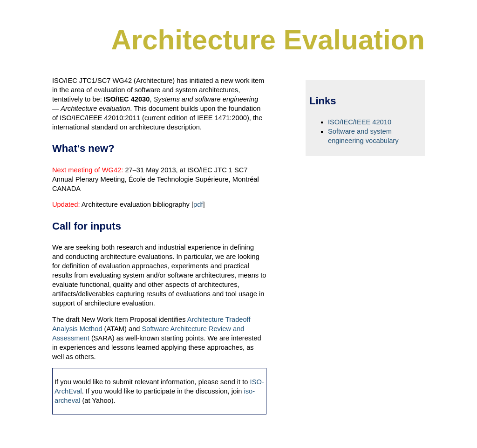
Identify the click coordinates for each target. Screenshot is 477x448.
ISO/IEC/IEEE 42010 (360, 122)
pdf (198, 204)
